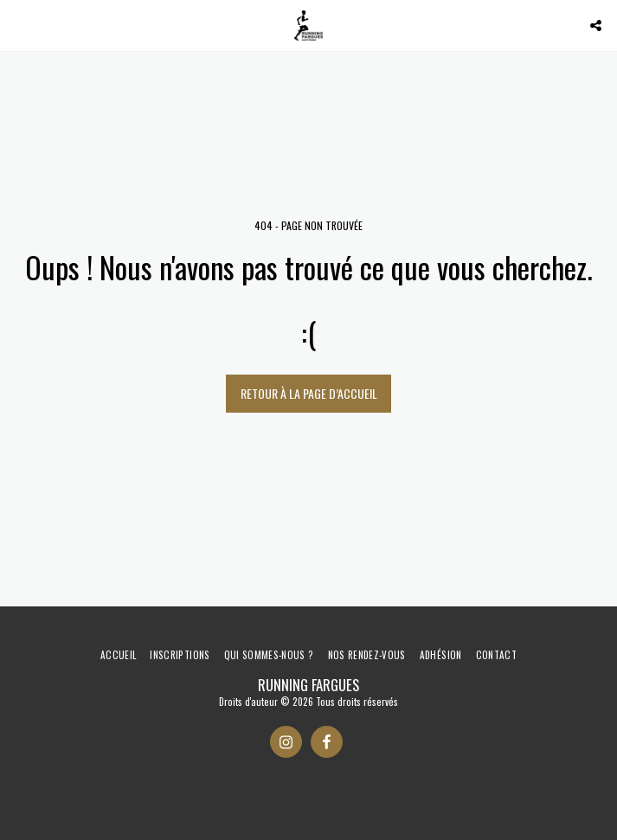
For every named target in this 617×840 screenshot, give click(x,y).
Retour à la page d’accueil (309, 393)
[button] (19, 25)
